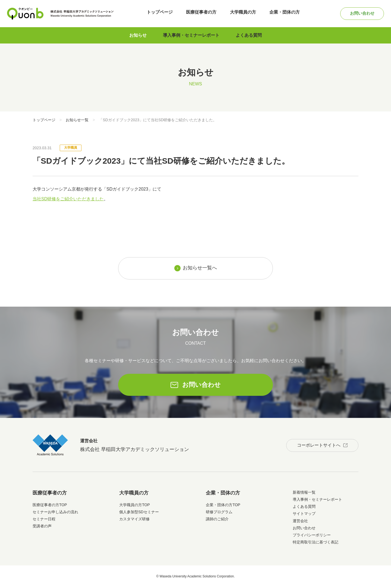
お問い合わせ (360, 13)
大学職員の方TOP (135, 506)
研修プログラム (219, 513)
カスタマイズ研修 (134, 520)
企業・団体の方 (280, 13)
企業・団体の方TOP (223, 506)
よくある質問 (249, 35)
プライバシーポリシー (312, 536)
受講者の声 (42, 527)
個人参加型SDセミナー (139, 513)
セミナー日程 (44, 520)
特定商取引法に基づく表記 (316, 543)
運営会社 (300, 522)
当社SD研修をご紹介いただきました (68, 199)
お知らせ (138, 35)
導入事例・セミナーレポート (191, 35)
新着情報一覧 (304, 493)
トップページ (160, 13)
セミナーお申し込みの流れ (55, 513)
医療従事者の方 (200, 13)
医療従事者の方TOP (50, 506)
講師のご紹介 (217, 520)
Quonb (25, 14)
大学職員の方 (240, 13)
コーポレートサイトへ (317, 445)
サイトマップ (304, 515)
